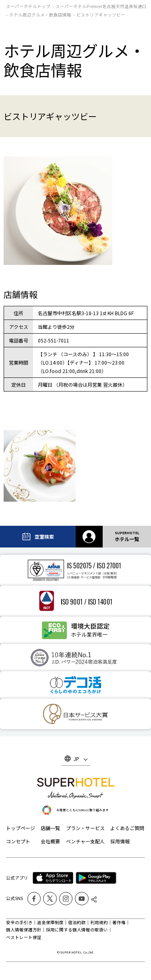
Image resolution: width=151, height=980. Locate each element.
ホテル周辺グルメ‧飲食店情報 (40, 15)
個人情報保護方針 (24, 930)
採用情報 (120, 841)
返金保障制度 (50, 922)
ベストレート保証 (24, 937)
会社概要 (50, 841)
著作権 (119, 922)
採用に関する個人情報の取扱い (77, 930)
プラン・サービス (85, 828)
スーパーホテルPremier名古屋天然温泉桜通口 (101, 6)
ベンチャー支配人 (85, 841)
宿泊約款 (77, 922)
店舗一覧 (50, 828)
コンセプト (18, 841)
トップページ (21, 828)
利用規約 (99, 922)
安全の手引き (19, 922)
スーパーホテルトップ (28, 6)
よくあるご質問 (127, 828)
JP (77, 759)
